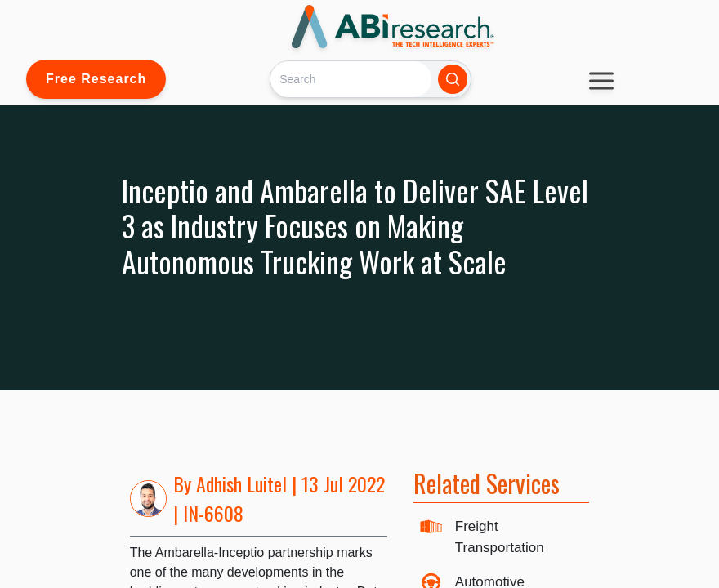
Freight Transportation (500, 537)
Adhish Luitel (241, 483)
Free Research (96, 79)
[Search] (351, 79)
